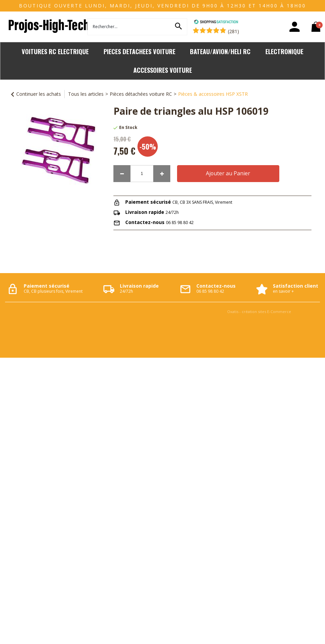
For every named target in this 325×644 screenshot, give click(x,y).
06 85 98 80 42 (180, 223)
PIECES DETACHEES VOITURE (139, 51)
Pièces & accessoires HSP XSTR (213, 94)
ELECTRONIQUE (284, 51)
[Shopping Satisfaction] (216, 23)
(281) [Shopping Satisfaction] (233, 31)
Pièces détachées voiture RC (141, 94)
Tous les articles (86, 94)
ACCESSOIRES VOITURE (163, 70)
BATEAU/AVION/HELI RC (220, 51)
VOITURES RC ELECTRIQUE (55, 51)
